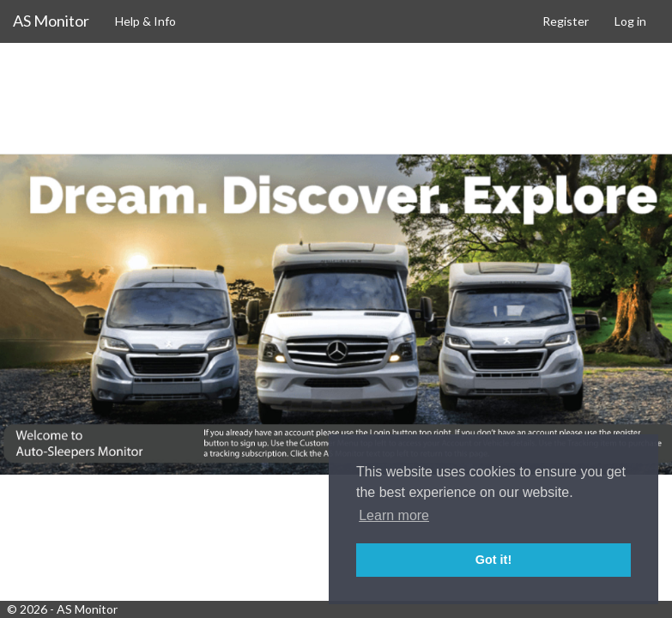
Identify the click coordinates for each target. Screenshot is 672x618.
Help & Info (145, 21)
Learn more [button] (394, 515)
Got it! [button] (493, 560)
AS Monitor (51, 21)
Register (566, 21)
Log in (630, 21)
